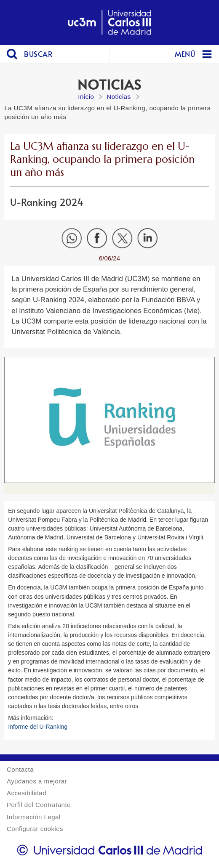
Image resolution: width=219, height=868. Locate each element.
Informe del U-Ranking (38, 727)
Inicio (86, 97)
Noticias (119, 97)
